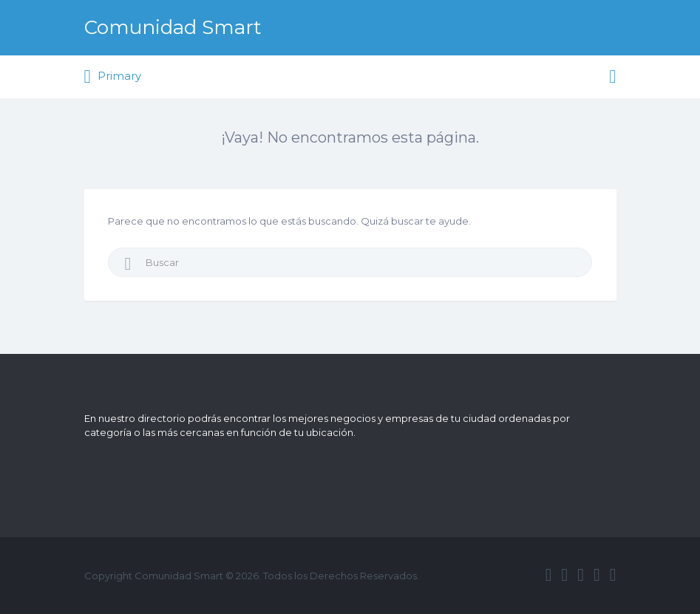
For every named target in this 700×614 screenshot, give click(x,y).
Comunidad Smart (173, 27)
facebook (549, 575)
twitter (564, 575)
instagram (597, 575)
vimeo (613, 575)
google (581, 575)
